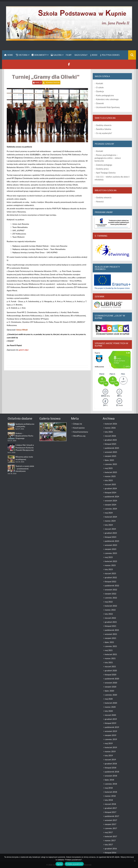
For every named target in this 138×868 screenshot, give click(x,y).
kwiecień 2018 (111, 792)
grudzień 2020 (111, 670)
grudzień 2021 (111, 622)
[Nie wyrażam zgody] (135, 861)
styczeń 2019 (110, 759)
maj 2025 (109, 468)
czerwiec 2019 (111, 739)
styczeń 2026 (110, 436)
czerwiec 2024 (111, 509)
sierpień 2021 (111, 638)
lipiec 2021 (109, 642)
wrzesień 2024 (111, 501)
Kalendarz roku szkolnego (107, 99)
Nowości (100, 201)
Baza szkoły (81, 55)
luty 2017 (109, 844)
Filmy (69, 55)
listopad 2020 (111, 675)
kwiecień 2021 (111, 654)
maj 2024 (109, 513)
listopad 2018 (111, 768)
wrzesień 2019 (111, 731)
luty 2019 (109, 755)
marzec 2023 (110, 565)
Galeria (56, 55)
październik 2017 (112, 816)
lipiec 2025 (109, 460)
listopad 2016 (111, 853)
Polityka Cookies (110, 55)
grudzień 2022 (111, 577)
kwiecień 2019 (111, 747)
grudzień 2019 (111, 719)
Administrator (53, 83)
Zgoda (59, 864)
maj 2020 (109, 699)
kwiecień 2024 (111, 517)
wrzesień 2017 (111, 820)
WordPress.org (79, 436)
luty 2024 (109, 525)
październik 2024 (112, 497)
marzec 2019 (110, 751)
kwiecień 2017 (111, 836)
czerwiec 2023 (111, 553)
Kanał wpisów (79, 428)
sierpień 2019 (111, 735)
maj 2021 (109, 650)
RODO (94, 55)
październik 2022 (112, 586)
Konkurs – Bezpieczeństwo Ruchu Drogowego (24, 436)
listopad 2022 (111, 581)
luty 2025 (109, 480)
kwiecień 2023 (111, 561)
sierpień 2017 (111, 824)
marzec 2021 (110, 658)
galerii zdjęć (24, 350)
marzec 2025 (110, 476)
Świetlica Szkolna (104, 129)
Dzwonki (100, 103)
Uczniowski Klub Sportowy (108, 107)
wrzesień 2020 (111, 683)
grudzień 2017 (111, 808)
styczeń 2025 (110, 484)
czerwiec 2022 (111, 598)
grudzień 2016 (111, 849)
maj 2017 (109, 832)
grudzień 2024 (111, 488)
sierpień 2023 (111, 549)
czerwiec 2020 (111, 695)
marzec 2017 (110, 840)
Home (9, 55)
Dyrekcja (100, 91)
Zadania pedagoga (104, 165)
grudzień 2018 (111, 764)
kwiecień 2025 (111, 472)
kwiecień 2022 (111, 606)
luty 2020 (109, 711)
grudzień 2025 (111, 440)
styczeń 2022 (110, 618)
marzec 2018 (110, 796)
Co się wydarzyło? (104, 133)
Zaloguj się (78, 424)
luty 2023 (109, 569)
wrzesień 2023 (111, 545)
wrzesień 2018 (111, 776)
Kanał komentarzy (81, 432)
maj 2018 (109, 788)
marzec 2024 (110, 521)
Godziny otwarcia (104, 125)
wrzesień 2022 (111, 590)
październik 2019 (112, 727)
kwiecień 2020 (111, 703)
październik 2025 (112, 448)
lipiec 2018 (109, 780)
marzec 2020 (110, 707)
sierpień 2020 (111, 687)
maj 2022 (109, 602)
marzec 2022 (110, 610)
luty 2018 (109, 800)
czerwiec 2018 (111, 784)
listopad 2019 (111, 723)
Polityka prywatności (74, 864)
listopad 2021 (111, 626)
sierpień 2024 (111, 505)
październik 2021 (112, 630)
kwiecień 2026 (111, 424)
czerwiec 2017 (111, 828)
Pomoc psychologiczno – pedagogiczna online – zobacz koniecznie (108, 158)
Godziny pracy (102, 169)
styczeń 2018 (110, 804)
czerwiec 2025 (111, 464)
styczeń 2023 (110, 573)
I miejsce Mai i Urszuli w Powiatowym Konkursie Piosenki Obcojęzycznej (25, 448)
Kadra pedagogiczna (105, 95)
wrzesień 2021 (111, 634)
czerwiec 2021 (111, 646)
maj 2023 (109, 557)
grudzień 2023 (111, 533)
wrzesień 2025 (111, 452)
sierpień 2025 (111, 456)
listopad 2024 (111, 492)
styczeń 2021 (110, 666)
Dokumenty (39, 55)
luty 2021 (109, 662)
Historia (22, 55)
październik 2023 (112, 541)
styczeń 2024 (110, 529)
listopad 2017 (111, 812)
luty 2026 (109, 432)
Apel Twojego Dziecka (106, 173)
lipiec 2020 (109, 691)
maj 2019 (109, 743)
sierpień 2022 (111, 594)
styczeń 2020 (110, 715)
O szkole (100, 87)
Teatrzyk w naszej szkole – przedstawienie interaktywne (25, 469)
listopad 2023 (111, 537)
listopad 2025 (111, 444)
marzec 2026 (110, 428)
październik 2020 (112, 679)
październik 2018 (112, 772)
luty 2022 (109, 614)
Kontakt (100, 83)
